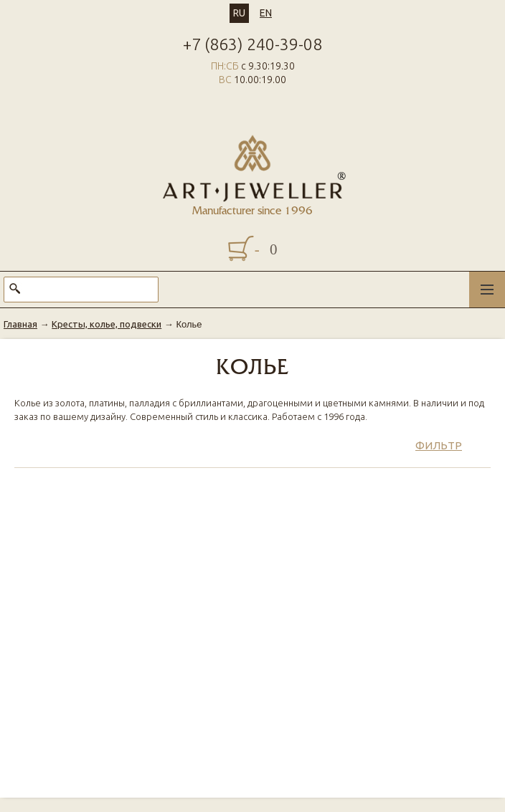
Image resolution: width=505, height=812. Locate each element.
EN (266, 13)
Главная (20, 324)
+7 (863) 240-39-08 (252, 44)
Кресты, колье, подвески (107, 324)
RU (239, 13)
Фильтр (439, 445)
